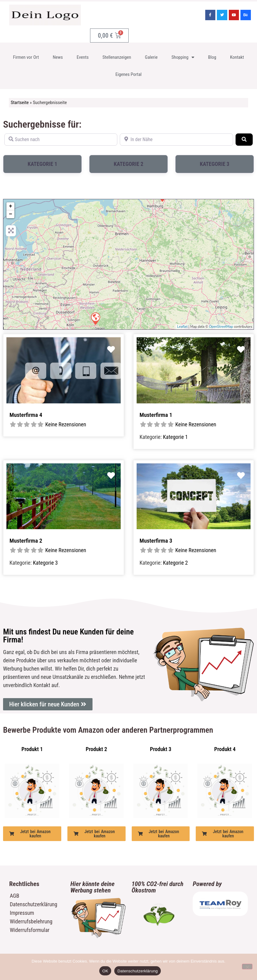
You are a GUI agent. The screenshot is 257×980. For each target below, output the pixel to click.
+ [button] (11, 206)
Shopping (183, 57)
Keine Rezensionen (66, 424)
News (58, 57)
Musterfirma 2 (26, 541)
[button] (32, 834)
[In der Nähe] (176, 140)
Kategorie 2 (128, 164)
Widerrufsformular (30, 930)
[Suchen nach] (61, 140)
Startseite (20, 103)
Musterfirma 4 (26, 415)
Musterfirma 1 (156, 415)
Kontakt (237, 57)
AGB (15, 896)
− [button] (11, 214)
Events (83, 57)
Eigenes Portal (129, 74)
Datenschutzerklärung (34, 904)
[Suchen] (244, 140)
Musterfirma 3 (156, 541)
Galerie (151, 57)
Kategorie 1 (42, 164)
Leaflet (182, 327)
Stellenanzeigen (117, 57)
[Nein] (247, 967)
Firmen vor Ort (26, 57)
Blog (212, 57)
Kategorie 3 (215, 164)
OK (105, 971)
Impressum (22, 913)
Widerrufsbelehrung (31, 921)
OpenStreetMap (221, 327)
